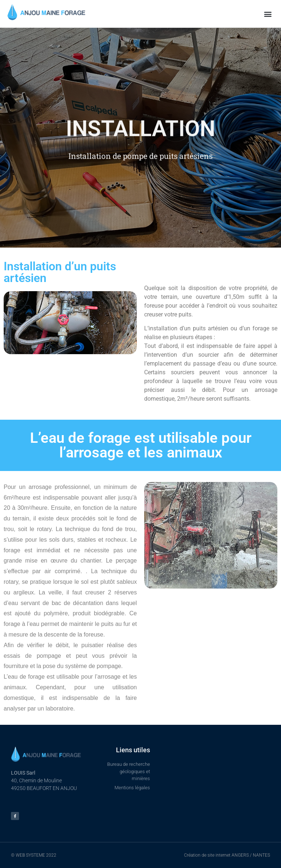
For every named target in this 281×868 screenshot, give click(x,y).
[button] (268, 14)
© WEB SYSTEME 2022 (34, 855)
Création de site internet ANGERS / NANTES (227, 855)
